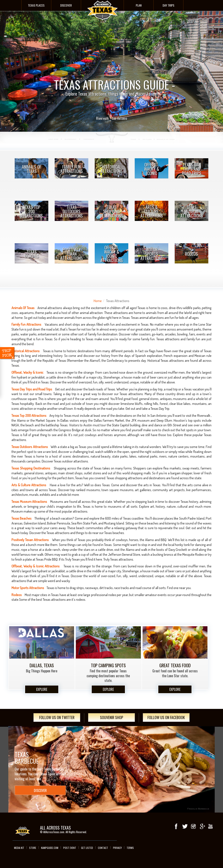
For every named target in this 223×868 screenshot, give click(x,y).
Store (33, 848)
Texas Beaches (32, 254)
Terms (130, 848)
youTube (210, 826)
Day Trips (168, 5)
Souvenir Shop (112, 717)
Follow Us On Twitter (57, 717)
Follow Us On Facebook (166, 717)
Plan (139, 5)
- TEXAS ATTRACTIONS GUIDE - (111, 72)
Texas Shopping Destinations (111, 211)
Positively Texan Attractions (72, 254)
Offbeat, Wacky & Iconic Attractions (112, 254)
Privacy (117, 848)
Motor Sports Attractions (152, 254)
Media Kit (19, 848)
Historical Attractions (112, 169)
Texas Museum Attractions (192, 211)
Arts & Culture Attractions (152, 211)
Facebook (176, 826)
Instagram (193, 826)
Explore (42, 689)
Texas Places (36, 5)
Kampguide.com (50, 848)
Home (98, 301)
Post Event (70, 848)
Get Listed (87, 848)
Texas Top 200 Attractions (32, 211)
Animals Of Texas (32, 169)
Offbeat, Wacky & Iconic (152, 169)
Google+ (202, 826)
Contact (103, 848)
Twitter (185, 826)
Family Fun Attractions (72, 169)
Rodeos (192, 254)
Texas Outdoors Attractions (72, 211)
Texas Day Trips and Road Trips (192, 169)
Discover (66, 5)
